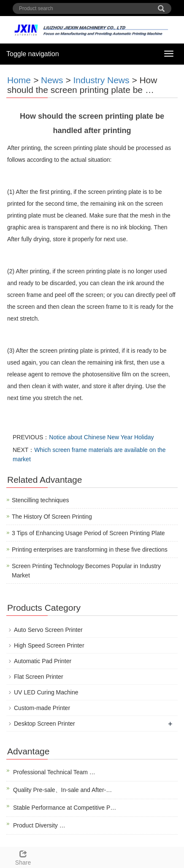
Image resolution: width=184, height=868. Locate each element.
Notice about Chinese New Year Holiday (101, 437)
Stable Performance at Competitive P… (65, 808)
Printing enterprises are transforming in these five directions (90, 550)
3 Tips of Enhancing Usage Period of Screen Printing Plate (88, 533)
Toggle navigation (33, 54)
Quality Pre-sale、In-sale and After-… (62, 790)
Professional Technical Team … (54, 772)
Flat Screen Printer (39, 677)
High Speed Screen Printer (49, 645)
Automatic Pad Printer (43, 661)
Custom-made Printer (42, 708)
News (52, 80)
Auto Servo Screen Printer (48, 630)
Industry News (101, 80)
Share (23, 857)
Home (19, 80)
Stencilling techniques (40, 500)
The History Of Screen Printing (52, 517)
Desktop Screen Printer (45, 724)
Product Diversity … (39, 825)
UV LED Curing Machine (46, 692)
